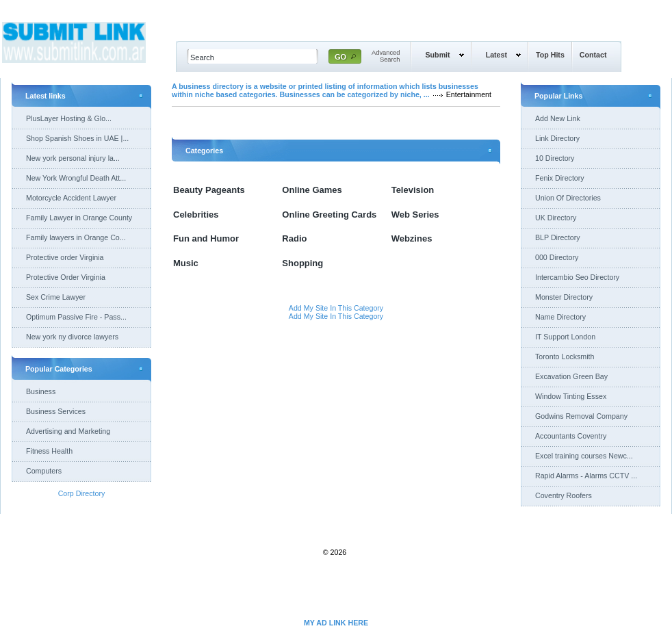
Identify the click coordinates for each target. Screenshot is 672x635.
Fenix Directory (560, 178)
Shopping (302, 263)
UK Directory (556, 218)
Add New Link (558, 118)
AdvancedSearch (386, 56)
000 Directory (557, 257)
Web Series (415, 215)
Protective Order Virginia (66, 277)
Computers (44, 471)
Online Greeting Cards (329, 215)
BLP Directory (558, 237)
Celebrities (196, 215)
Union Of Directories (568, 198)
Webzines (412, 238)
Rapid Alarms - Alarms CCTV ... (586, 476)
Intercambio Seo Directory (577, 277)
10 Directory (555, 158)
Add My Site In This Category (336, 308)
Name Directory (560, 317)
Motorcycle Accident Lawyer (71, 198)
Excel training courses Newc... (584, 456)
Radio (294, 238)
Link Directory (557, 138)
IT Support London (565, 337)
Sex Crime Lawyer (56, 297)
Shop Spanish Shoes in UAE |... (77, 138)
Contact (593, 55)
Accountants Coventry (571, 436)
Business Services (56, 411)
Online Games (312, 190)
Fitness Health (49, 451)
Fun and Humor (206, 238)
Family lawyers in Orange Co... (76, 237)
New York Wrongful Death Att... (76, 178)
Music (186, 263)
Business (41, 391)
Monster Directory (564, 297)
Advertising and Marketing (68, 431)
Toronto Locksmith (565, 357)
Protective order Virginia (65, 257)
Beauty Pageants (209, 190)
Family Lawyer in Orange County (79, 218)
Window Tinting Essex (571, 396)
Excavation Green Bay (571, 376)
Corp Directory (82, 493)
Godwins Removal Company (581, 416)
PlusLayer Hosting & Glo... (69, 118)
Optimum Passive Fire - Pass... (76, 317)
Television (413, 190)
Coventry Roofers (564, 495)
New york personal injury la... (73, 158)
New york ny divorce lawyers (72, 337)
